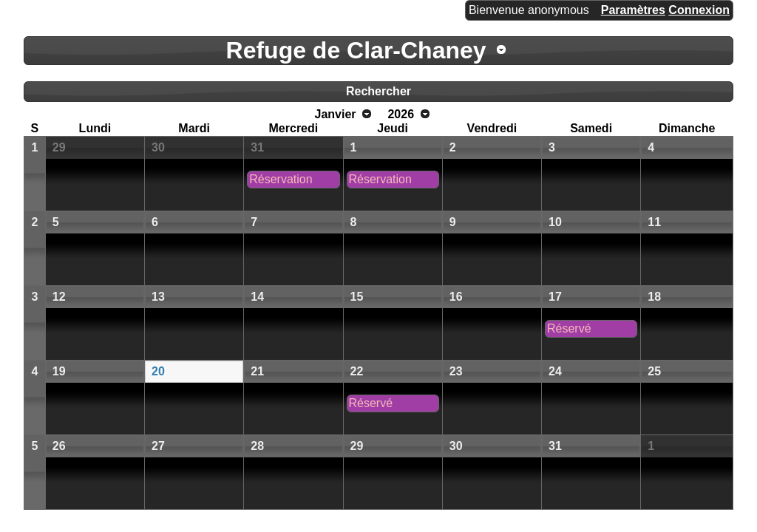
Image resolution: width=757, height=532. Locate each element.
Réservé (569, 328)
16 (456, 297)
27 (158, 446)
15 (357, 297)
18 (654, 297)
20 (158, 371)
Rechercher (378, 91)
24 (555, 371)
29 (59, 147)
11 (654, 222)
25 (654, 371)
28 (257, 446)
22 (357, 371)
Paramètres (633, 10)
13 (158, 297)
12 (59, 297)
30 (158, 147)
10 (555, 222)
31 (257, 147)
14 (257, 297)
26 (59, 446)
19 (59, 371)
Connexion (699, 10)
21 (257, 371)
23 (456, 371)
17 (555, 297)
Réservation (281, 179)
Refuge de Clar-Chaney (356, 50)
